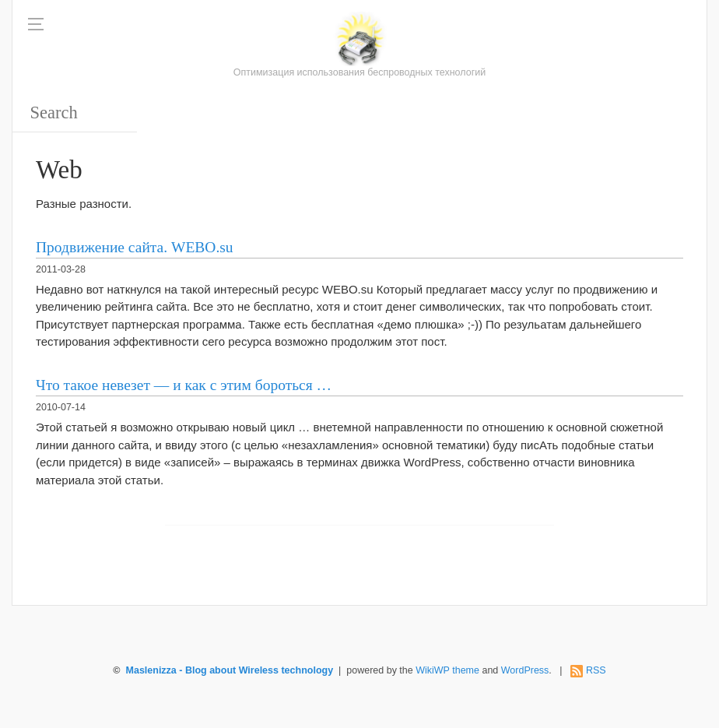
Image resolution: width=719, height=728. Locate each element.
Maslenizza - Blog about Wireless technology (230, 670)
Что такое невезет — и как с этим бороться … (184, 385)
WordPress (525, 670)
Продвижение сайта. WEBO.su (135, 247)
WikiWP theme (447, 670)
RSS (596, 670)
